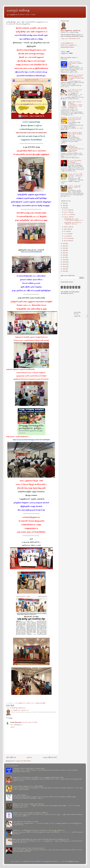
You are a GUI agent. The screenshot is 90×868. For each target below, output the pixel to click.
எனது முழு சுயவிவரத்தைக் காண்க (70, 38)
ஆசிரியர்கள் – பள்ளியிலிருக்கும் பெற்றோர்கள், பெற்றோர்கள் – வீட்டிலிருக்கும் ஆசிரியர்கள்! (76, 149)
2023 (64, 243)
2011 (64, 271)
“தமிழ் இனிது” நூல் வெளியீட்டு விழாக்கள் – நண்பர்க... (73, 223)
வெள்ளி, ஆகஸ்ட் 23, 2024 (30, 722)
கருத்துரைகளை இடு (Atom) (23, 761)
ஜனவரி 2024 (68, 241)
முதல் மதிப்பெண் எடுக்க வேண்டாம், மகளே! (75, 91)
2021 (64, 248)
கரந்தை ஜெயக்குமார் (16, 722)
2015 (64, 262)
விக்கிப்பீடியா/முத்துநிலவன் (69, 45)
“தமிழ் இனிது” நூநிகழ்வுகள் (18, 708)
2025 (64, 206)
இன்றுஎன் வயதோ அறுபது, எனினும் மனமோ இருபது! (28, 804)
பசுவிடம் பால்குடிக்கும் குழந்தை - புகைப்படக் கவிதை (74, 187)
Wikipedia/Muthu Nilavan (67, 47)
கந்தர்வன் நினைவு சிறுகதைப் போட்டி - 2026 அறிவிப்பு (28, 786)
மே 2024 (67, 231)
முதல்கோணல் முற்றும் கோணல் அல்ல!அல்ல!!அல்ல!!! (29, 848)
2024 (64, 208)
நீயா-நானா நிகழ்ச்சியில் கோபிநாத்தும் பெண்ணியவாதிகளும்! (75, 162)
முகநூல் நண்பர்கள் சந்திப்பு (76, 174)
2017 (64, 257)
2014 (64, 264)
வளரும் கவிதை (18, 10)
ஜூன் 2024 (67, 229)
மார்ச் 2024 (67, 236)
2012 (64, 269)
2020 (64, 250)
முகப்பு (29, 757)
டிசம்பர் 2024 (68, 210)
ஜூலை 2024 (68, 227)
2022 (64, 246)
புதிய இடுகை (11, 757)
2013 (64, 267)
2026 (64, 203)
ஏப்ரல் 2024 (67, 234)
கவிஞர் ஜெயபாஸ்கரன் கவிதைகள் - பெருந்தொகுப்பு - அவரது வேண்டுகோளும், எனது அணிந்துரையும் (75, 105)
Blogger (70, 861)
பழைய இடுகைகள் (50, 757)
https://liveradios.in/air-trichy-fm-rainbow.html (31, 133)
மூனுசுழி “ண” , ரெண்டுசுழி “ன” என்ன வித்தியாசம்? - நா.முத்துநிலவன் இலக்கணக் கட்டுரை (76, 77)
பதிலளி (12, 727)
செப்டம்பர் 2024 (69, 214)
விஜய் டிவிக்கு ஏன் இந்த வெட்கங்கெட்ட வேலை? (75, 133)
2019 (64, 253)
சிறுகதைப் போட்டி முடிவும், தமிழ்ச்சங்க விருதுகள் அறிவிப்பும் (30, 813)
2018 (64, 255)
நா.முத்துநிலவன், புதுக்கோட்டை (72, 31)
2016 (64, 260)
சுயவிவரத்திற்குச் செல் (67, 43)
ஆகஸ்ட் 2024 (68, 217)
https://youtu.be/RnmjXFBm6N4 (31, 252)
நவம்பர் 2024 (68, 212)
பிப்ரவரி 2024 (68, 238)
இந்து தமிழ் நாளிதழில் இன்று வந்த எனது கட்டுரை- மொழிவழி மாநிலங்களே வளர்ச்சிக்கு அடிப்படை (41, 839)
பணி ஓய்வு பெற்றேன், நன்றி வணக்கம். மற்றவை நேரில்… (75, 63)
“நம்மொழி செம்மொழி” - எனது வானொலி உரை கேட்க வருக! (75, 119)
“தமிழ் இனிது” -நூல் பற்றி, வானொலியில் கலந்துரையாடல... (74, 219)
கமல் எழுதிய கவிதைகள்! (20, 795)
